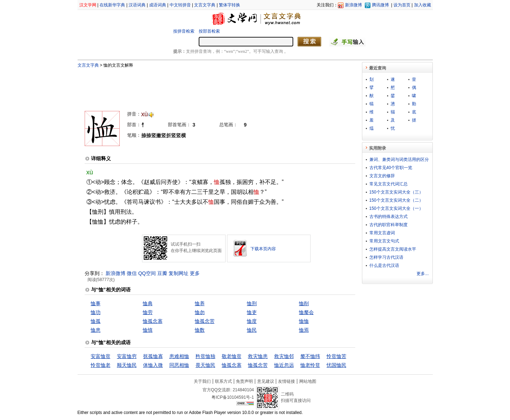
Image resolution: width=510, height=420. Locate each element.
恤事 (96, 303)
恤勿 (200, 312)
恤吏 (252, 312)
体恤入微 (153, 365)
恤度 (252, 321)
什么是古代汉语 (384, 265)
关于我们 (202, 381)
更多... (423, 274)
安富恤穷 (127, 356)
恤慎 (148, 330)
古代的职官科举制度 (389, 225)
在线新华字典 (112, 5)
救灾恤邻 (284, 356)
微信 (132, 273)
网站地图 (308, 381)
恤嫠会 (306, 312)
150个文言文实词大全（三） (396, 192)
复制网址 (178, 273)
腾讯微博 (380, 5)
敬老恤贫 (232, 356)
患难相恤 (179, 356)
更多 (195, 273)
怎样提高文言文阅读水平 (393, 249)
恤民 (252, 330)
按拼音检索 (184, 31)
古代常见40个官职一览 (391, 168)
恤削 (304, 303)
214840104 (243, 390)
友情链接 (287, 381)
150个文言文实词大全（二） (396, 200)
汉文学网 (88, 5)
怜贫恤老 (101, 365)
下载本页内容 (263, 249)
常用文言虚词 (382, 233)
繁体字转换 (229, 5)
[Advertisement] (208, 86)
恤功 (96, 312)
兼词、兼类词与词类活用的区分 (399, 159)
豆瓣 (162, 273)
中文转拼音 (180, 5)
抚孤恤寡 (153, 356)
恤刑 (252, 303)
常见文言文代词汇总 (389, 184)
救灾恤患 (258, 356)
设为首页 (402, 5)
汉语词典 (137, 5)
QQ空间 (147, 273)
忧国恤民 (336, 365)
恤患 (96, 330)
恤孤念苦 (205, 321)
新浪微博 (353, 5)
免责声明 (244, 381)
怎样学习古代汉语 (386, 257)
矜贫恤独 (205, 356)
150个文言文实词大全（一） (396, 208)
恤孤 (96, 321)
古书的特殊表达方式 (389, 217)
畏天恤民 (205, 365)
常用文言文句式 (384, 241)
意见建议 (266, 381)
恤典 (148, 303)
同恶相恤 (179, 365)
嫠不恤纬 (310, 356)
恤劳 (148, 312)
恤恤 (304, 321)
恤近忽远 (284, 365)
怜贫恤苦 (336, 356)
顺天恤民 (127, 365)
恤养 (200, 303)
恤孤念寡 (153, 321)
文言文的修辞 (382, 176)
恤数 (200, 330)
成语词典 (158, 5)
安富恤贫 (101, 356)
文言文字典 (205, 5)
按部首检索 (209, 31)
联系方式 (223, 381)
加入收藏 (423, 5)
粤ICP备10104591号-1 (233, 397)
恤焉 (304, 330)
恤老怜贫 (310, 365)
